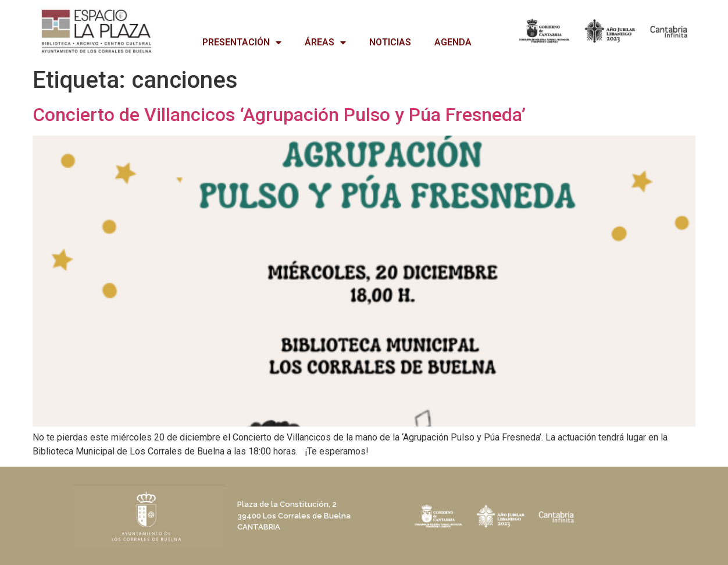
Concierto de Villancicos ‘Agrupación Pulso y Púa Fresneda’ (279, 115)
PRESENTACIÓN (242, 42)
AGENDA (453, 42)
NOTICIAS (390, 42)
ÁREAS (325, 42)
